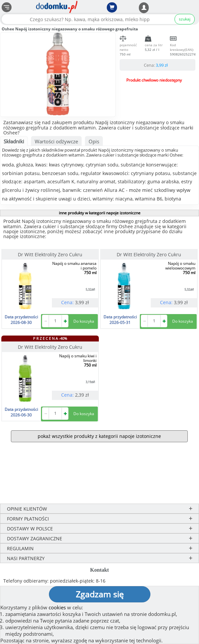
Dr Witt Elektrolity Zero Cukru (50, 254)
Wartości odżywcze (56, 141)
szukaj (185, 19)
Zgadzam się (100, 594)
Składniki (14, 141)
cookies (57, 607)
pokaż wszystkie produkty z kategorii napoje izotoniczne (99, 436)
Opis (94, 141)
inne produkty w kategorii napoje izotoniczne (100, 213)
